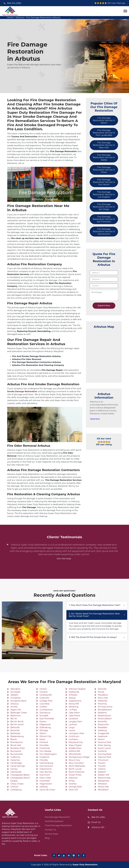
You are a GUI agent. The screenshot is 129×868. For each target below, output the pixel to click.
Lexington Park (76, 733)
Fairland (44, 742)
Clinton (43, 689)
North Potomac (77, 772)
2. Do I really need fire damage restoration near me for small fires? (94, 615)
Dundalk (44, 716)
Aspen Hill (16, 710)
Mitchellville (75, 754)
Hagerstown (46, 784)
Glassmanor (46, 769)
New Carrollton (76, 763)
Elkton (43, 733)
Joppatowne (75, 701)
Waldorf (102, 772)
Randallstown (105, 710)
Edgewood (45, 725)
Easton (43, 722)
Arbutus (20, 17)
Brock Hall (16, 745)
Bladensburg (17, 736)
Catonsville (16, 772)
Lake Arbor (74, 713)
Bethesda (15, 733)
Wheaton (103, 784)
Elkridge (44, 730)
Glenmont (45, 775)
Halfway (44, 787)
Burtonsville (17, 754)
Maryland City (76, 742)
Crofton (43, 707)
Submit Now (104, 306)
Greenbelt (45, 781)
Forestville (45, 748)
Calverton (15, 760)
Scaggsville (103, 733)
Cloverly (44, 692)
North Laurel (75, 769)
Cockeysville (46, 695)
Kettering (74, 707)
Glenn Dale (45, 778)
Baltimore (16, 716)
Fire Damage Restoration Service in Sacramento (104, 232)
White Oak (103, 787)
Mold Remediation (54, 821)
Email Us (96, 822)
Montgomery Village (79, 757)
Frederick (44, 757)
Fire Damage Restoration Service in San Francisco (104, 219)
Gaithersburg (46, 763)
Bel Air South (17, 725)
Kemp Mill (74, 704)
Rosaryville (103, 725)
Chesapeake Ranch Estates (20, 779)
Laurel (72, 730)
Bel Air (14, 719)
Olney (72, 781)
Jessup (72, 698)
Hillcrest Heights (77, 689)
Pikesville (103, 701)
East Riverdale (47, 719)
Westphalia (104, 781)
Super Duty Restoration (85, 865)
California (15, 757)
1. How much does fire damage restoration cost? (95, 605)
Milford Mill (74, 751)
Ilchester (73, 695)
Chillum (14, 787)
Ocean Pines (75, 775)
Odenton (73, 778)
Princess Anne (105, 707)
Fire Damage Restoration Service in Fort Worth (104, 182)
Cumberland (46, 710)
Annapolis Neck (18, 701)
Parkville (102, 689)
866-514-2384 (14, 3)
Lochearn (73, 739)
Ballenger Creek (19, 713)
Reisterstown (104, 716)
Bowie (14, 739)
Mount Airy (74, 760)
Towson (102, 763)
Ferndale (44, 745)
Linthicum (74, 736)
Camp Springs (18, 766)
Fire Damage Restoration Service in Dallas (104, 157)
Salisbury (102, 730)
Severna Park (104, 742)
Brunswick (16, 751)
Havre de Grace (47, 790)
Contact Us (50, 830)
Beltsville (15, 727)
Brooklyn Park (18, 748)
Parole (101, 692)
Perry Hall (103, 698)
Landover (73, 719)
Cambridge (16, 763)
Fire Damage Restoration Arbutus (43, 17)
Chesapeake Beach (20, 775)
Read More (95, 419)
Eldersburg (45, 727)
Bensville (15, 730)
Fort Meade (45, 751)
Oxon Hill (73, 790)
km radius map (104, 354)
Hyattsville (74, 692)
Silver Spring (104, 745)
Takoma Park (104, 757)
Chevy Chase (17, 784)
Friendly (44, 760)
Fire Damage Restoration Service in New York (104, 145)
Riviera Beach (105, 719)
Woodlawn (103, 790)
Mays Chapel (75, 745)
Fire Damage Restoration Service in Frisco (104, 170)
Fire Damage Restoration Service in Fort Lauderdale (104, 133)
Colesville (44, 698)
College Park (46, 701)
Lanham (73, 725)
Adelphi (14, 695)
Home (10, 17)
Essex (42, 739)
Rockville (102, 722)
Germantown (46, 766)
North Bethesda (77, 766)
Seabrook (103, 736)
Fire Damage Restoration (57, 817)
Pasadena (103, 695)
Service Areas (52, 834)
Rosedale (103, 727)
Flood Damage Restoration (58, 825)
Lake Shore (74, 716)
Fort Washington (48, 754)
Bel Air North (17, 722)
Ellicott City (45, 736)
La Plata (73, 710)
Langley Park (75, 722)
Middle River (75, 748)
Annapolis (16, 698)
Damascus (45, 713)
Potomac (102, 704)
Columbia (44, 704)
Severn (101, 739)
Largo (72, 727)
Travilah (102, 766)
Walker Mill (103, 775)
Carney (14, 769)
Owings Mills (75, 787)
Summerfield (104, 754)
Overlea (73, 784)
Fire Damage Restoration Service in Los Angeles (104, 194)
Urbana (102, 769)
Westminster (104, 778)
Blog (47, 838)
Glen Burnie (46, 772)
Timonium (103, 760)
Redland (102, 713)
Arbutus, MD (98, 827)
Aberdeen (16, 689)
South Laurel (104, 748)
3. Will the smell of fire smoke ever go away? (93, 637)
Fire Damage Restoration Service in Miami (104, 120)
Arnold (14, 707)
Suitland (102, 751)
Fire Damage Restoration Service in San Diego (104, 207)
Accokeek (15, 692)
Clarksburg (16, 790)
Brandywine (17, 742)
